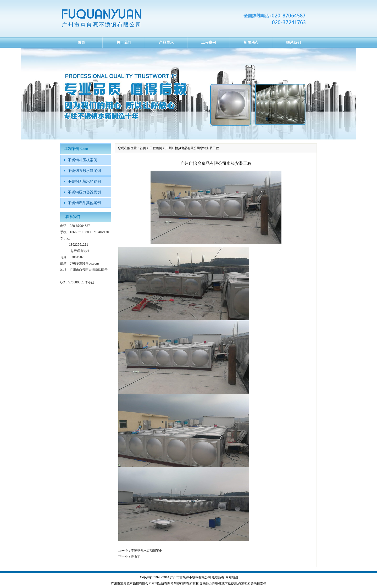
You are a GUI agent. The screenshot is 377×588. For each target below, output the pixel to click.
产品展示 (166, 42)
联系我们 (293, 42)
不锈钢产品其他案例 (84, 203)
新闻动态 (251, 42)
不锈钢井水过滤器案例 (147, 551)
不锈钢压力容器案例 (84, 192)
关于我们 (124, 42)
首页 (81, 42)
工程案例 (209, 42)
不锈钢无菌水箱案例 (84, 181)
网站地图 (232, 577)
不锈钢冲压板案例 (82, 160)
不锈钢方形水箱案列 (84, 171)
